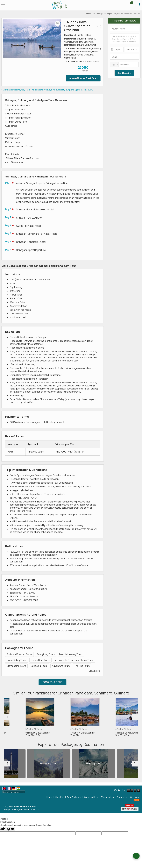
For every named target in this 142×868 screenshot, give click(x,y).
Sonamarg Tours (71, 764)
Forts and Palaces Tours (19, 654)
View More (94, 671)
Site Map (135, 797)
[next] (135, 717)
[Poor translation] (11, 829)
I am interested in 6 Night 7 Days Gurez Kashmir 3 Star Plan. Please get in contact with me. (124, 39)
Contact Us (122, 797)
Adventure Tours (61, 666)
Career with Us (91, 797)
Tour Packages (98, 14)
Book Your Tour (53, 682)
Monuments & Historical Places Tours (74, 660)
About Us (60, 797)
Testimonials (107, 797)
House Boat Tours (41, 660)
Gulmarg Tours (116, 764)
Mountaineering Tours (71, 654)
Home (87, 14)
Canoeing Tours (39, 666)
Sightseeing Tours (16, 666)
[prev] (7, 717)
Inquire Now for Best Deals (83, 78)
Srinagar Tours (26, 764)
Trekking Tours (82, 666)
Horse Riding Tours (17, 660)
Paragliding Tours (46, 654)
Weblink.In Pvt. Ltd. (32, 809)
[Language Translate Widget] (14, 792)
